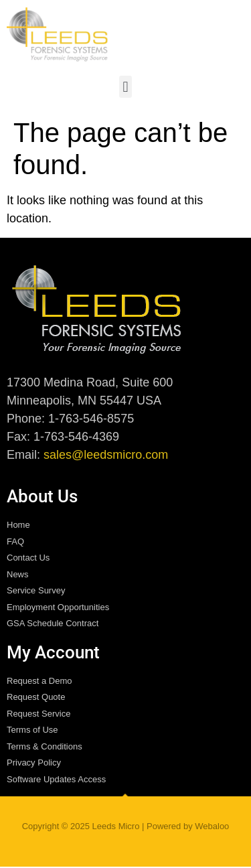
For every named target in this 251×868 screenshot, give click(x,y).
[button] (125, 87)
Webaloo (212, 826)
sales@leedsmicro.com (106, 455)
